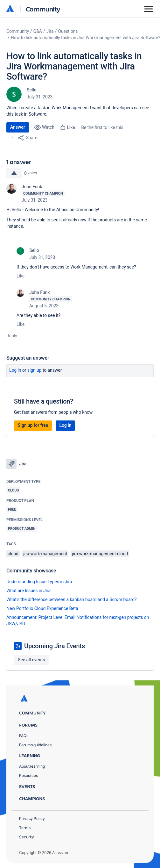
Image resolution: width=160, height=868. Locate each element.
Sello (32, 90)
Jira (50, 31)
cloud (13, 554)
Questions (68, 31)
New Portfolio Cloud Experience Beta (42, 608)
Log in (15, 370)
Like (21, 276)
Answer (18, 127)
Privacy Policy (32, 818)
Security (27, 837)
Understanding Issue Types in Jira (39, 582)
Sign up (35, 370)
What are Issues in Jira (28, 591)
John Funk (32, 187)
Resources (28, 775)
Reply (12, 336)
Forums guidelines (35, 745)
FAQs (24, 736)
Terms (25, 828)
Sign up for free (33, 425)
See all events (31, 660)
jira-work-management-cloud (100, 554)
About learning (32, 766)
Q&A (38, 31)
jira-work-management (45, 554)
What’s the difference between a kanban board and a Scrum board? (72, 599)
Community (43, 9)
